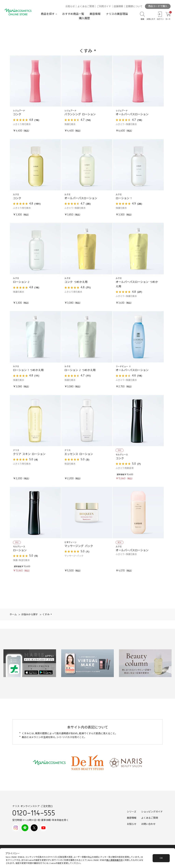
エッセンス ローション (79, 454)
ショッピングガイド (152, 812)
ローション (20, 550)
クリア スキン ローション (29, 454)
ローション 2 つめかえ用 (80, 370)
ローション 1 (124, 198)
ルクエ (16, 195)
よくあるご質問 (86, 7)
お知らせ (70, 7)
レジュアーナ (19, 111)
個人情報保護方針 (115, 860)
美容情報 (95, 14)
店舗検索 (118, 7)
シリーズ (132, 812)
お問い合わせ (148, 824)
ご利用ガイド (104, 7)
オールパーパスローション (132, 114)
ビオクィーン (70, 542)
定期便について (134, 7)
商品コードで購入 (158, 6)
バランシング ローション (80, 114)
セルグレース (122, 455)
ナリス (16, 450)
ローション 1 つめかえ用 (28, 370)
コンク (17, 114)
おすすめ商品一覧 (73, 14)
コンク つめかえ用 (76, 282)
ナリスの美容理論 (117, 14)
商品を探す (48, 14)
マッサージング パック (79, 546)
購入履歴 (84, 18)
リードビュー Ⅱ (123, 367)
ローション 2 (21, 282)
